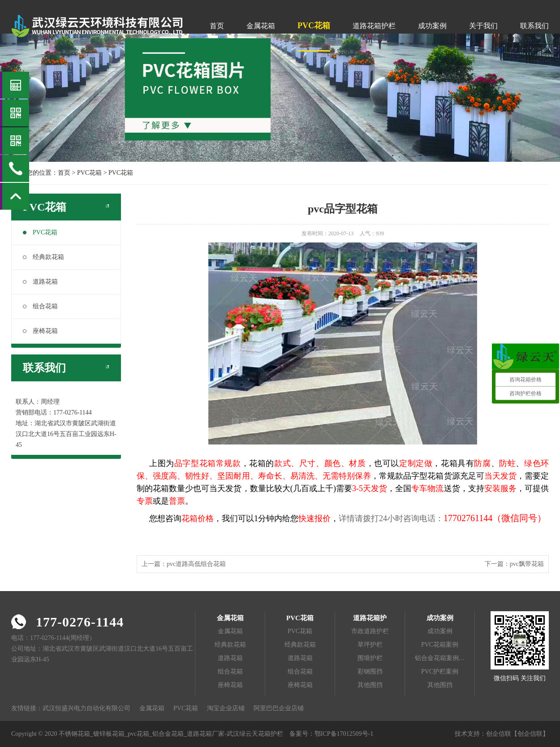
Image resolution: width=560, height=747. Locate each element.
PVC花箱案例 (440, 645)
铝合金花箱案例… (440, 658)
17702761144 (468, 518)
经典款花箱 (43, 257)
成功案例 (432, 26)
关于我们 (483, 26)
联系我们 (534, 26)
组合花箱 (40, 306)
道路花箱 (40, 282)
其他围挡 (370, 685)
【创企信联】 (530, 734)
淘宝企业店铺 (226, 708)
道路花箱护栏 (374, 26)
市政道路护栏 (370, 631)
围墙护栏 (370, 658)
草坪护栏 (370, 645)
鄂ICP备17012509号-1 (344, 734)
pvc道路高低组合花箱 (196, 564)
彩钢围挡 (370, 671)
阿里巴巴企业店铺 (279, 708)
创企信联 (499, 734)
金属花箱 (261, 26)
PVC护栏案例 (440, 671)
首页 (217, 26)
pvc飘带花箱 (527, 564)
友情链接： (27, 708)
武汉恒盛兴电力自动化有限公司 (86, 708)
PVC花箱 (314, 26)
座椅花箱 (40, 331)
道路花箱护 (370, 618)
